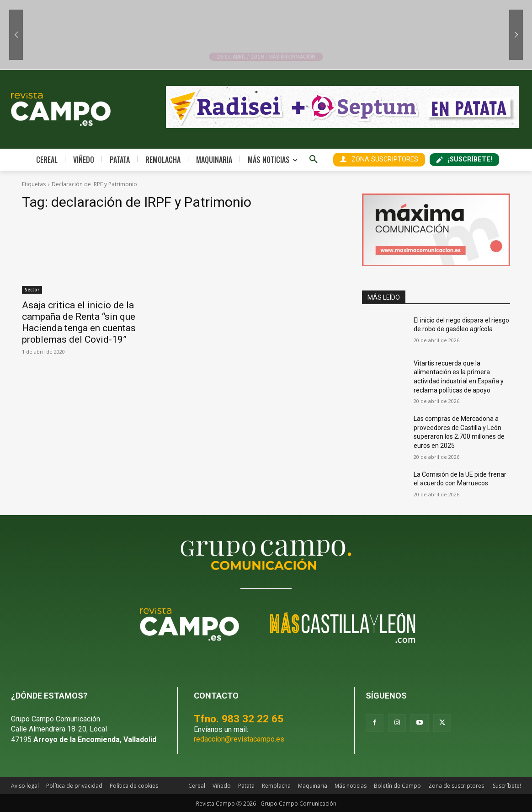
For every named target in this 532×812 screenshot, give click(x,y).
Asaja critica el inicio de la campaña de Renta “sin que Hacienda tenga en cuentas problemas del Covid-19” (79, 322)
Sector (32, 290)
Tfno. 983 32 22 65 (239, 719)
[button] (314, 160)
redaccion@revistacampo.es (239, 739)
